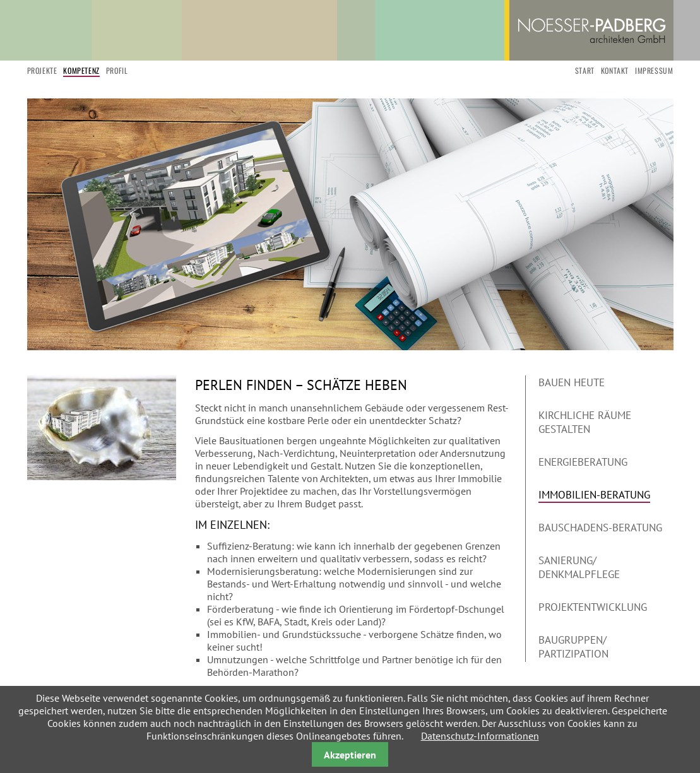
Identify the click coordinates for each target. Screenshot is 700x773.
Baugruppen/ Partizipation (573, 647)
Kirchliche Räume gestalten (585, 422)
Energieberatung (583, 462)
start (585, 70)
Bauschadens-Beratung (600, 528)
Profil (117, 70)
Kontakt (615, 70)
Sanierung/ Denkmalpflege (579, 567)
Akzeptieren (350, 755)
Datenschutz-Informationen (480, 736)
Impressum (654, 70)
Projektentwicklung (593, 607)
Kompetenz (81, 70)
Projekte (42, 70)
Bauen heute (572, 382)
